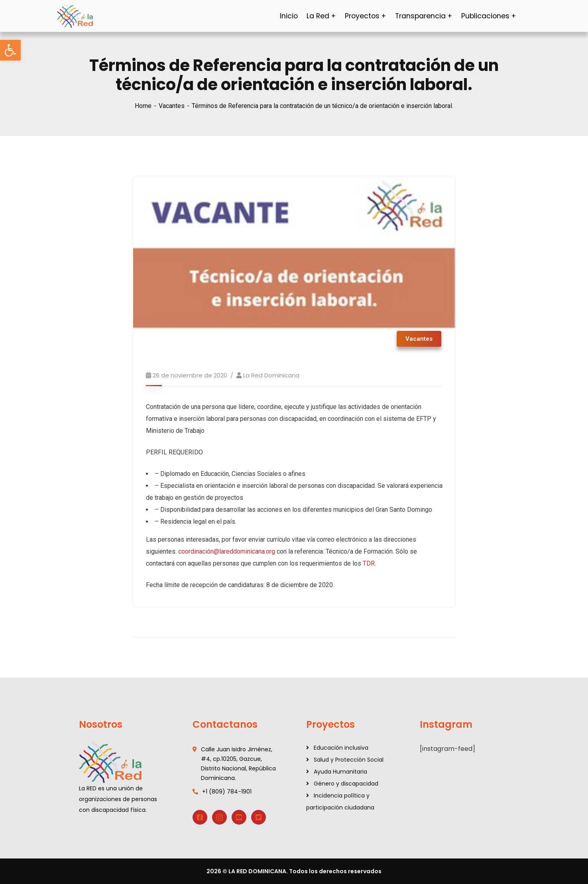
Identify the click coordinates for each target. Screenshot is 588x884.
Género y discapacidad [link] (346, 784)
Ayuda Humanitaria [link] (340, 772)
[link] (10, 50)
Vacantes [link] (172, 106)
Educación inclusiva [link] (341, 748)
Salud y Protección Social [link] (349, 760)
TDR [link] (369, 563)
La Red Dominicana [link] (271, 375)
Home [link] (143, 106)
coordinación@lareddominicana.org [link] (227, 551)
